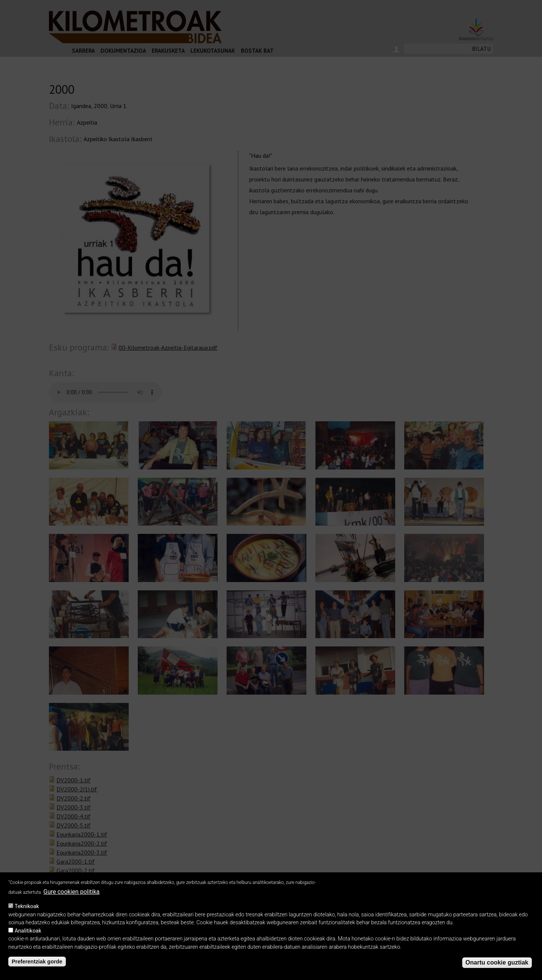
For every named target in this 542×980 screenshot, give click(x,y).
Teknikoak (27, 906)
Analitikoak (28, 931)
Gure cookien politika (71, 892)
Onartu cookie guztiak (497, 962)
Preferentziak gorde (37, 962)
